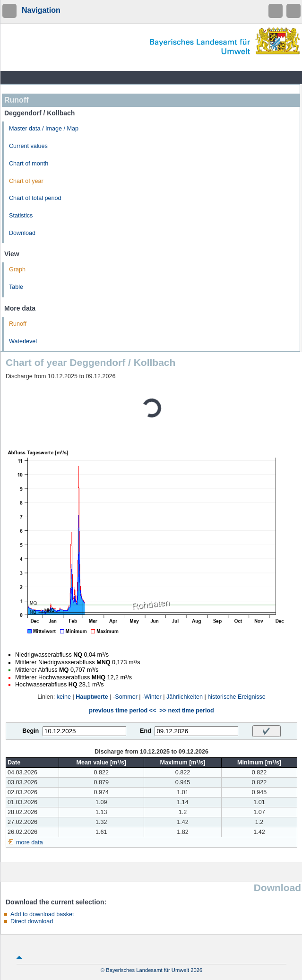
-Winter (152, 697)
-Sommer (125, 697)
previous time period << (122, 711)
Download (22, 233)
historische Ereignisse (237, 697)
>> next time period (186, 711)
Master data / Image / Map (44, 129)
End (146, 731)
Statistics (21, 216)
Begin (30, 731)
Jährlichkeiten (185, 697)
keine (64, 697)
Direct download (32, 921)
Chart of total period (35, 198)
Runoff (18, 324)
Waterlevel (23, 341)
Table (16, 287)
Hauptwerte (92, 697)
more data (30, 842)
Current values (28, 146)
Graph (17, 269)
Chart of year (26, 181)
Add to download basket (42, 914)
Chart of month (29, 164)
